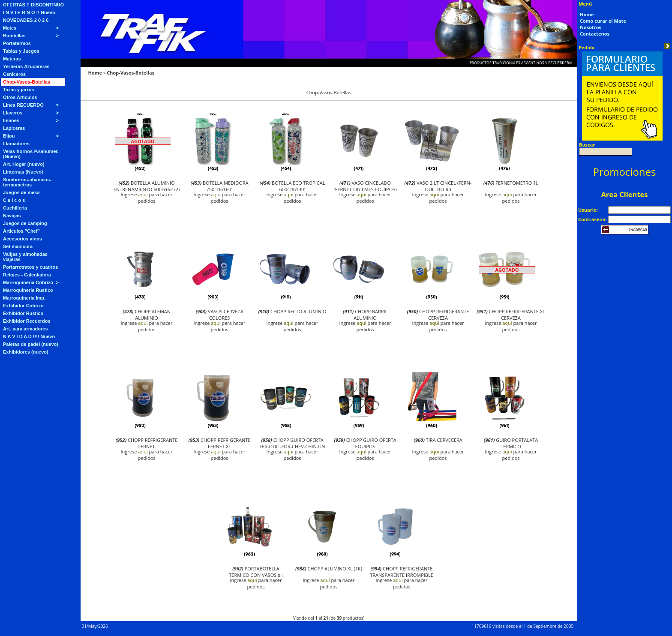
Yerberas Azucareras (26, 66)
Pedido (587, 47)
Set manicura (18, 246)
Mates (10, 28)
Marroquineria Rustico (28, 290)
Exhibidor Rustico (23, 313)
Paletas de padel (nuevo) (31, 344)
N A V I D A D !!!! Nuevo (29, 336)
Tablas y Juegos (21, 51)
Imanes (11, 120)
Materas (12, 59)
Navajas (12, 216)
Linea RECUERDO (23, 105)
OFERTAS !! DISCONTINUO (33, 5)
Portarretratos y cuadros (30, 267)
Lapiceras (14, 128)
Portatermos (17, 43)
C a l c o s (14, 200)
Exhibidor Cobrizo (23, 306)
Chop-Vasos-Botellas (27, 82)
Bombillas (14, 36)
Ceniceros (14, 74)
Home (95, 73)
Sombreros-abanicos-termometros (27, 182)
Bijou (9, 136)
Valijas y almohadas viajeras (25, 257)
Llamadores (16, 144)
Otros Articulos (20, 97)
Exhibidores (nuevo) (26, 352)
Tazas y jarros (19, 90)
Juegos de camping (25, 223)
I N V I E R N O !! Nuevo (29, 12)
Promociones (625, 172)
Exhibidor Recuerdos (27, 321)
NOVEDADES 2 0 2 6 (26, 20)
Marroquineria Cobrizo (28, 282)
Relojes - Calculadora (27, 275)
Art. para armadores (25, 329)
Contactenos (595, 34)
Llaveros (13, 113)
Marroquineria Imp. (24, 298)
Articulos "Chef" (21, 231)
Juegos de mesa (21, 192)
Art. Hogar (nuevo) (24, 164)
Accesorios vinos (22, 239)
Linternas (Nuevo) (23, 172)
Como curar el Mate (603, 21)
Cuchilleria (15, 208)
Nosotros (591, 27)
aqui (143, 194)
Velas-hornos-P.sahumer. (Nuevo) (31, 154)
